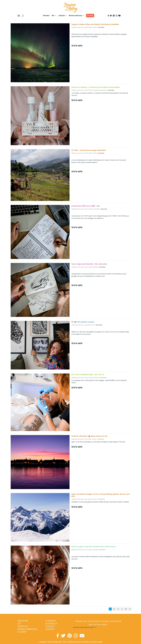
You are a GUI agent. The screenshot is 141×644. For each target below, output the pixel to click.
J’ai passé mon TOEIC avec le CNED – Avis (86, 206)
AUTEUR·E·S (51, 624)
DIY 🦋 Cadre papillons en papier (83, 322)
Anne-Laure (81, 27)
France (94, 439)
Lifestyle (62, 16)
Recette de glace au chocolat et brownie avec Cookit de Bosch (94, 547)
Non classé (96, 209)
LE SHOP (22, 632)
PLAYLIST (50, 626)
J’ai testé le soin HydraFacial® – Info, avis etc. (88, 374)
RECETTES (23, 621)
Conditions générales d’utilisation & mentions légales (85, 642)
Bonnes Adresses (75, 16)
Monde (95, 153)
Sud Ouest (96, 378)
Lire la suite (77, 45)
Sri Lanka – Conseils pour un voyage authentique (89, 150)
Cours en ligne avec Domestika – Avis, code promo (89, 264)
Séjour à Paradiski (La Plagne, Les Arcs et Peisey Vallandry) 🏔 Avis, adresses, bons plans (101, 495)
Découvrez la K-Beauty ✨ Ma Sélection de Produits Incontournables (96, 87)
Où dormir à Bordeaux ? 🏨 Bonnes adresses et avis (89, 436)
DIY (53, 16)
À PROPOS (51, 621)
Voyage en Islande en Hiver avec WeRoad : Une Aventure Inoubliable (95, 24)
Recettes (46, 16)
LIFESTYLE (23, 626)
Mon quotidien (103, 90)
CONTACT (50, 629)
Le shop (90, 16)
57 (126, 609)
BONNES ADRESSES (27, 629)
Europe (95, 27)
